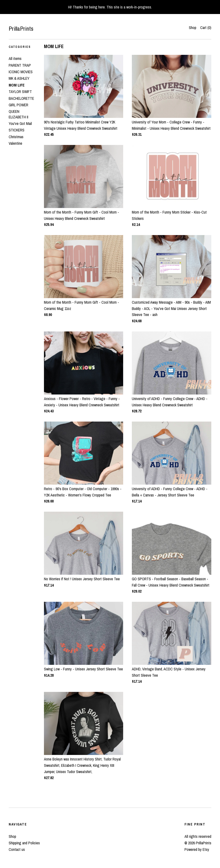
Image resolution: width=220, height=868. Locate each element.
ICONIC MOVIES (21, 72)
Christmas (16, 137)
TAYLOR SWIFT (20, 92)
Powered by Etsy (197, 849)
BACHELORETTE (21, 98)
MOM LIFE (17, 85)
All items (15, 58)
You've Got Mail (20, 123)
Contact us (17, 849)
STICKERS (17, 130)
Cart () (206, 28)
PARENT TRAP (20, 65)
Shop (193, 28)
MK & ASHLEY (19, 78)
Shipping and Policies (24, 843)
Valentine (15, 143)
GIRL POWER (18, 105)
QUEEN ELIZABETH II (18, 114)
